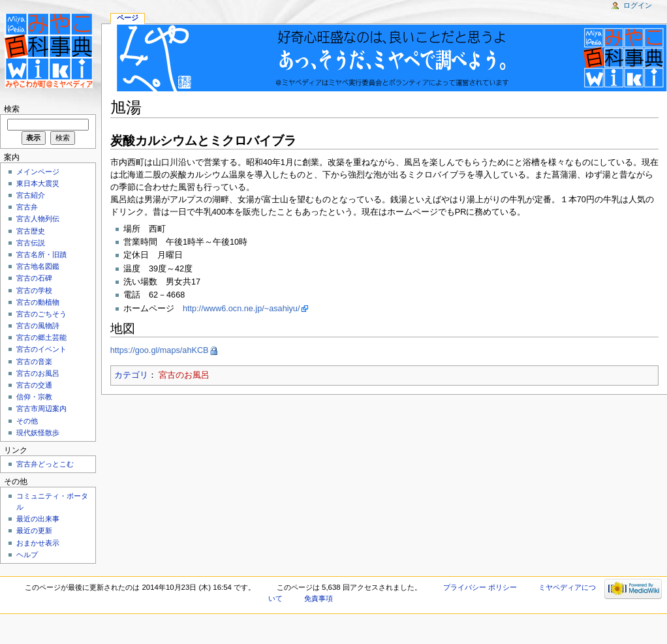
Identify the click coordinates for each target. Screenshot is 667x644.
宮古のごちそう (41, 314)
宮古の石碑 (34, 278)
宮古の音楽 (34, 361)
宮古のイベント (41, 349)
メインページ (38, 172)
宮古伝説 (31, 243)
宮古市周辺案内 (41, 408)
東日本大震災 (38, 183)
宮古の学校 (34, 290)
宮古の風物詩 (38, 326)
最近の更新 (34, 530)
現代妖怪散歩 (38, 433)
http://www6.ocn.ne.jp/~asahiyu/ (241, 309)
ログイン (638, 5)
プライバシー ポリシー (480, 587)
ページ (128, 18)
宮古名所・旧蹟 (41, 254)
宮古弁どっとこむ (45, 464)
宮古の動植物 (38, 302)
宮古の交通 (34, 385)
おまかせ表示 (38, 543)
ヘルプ (27, 555)
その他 (27, 421)
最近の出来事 (38, 519)
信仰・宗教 (34, 397)
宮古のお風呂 (184, 375)
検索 (12, 109)
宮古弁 (27, 207)
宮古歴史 (31, 231)
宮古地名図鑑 (38, 266)
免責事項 (318, 598)
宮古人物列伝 (38, 219)
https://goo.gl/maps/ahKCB (160, 350)
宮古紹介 (31, 195)
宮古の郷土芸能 (41, 337)
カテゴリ (131, 375)
